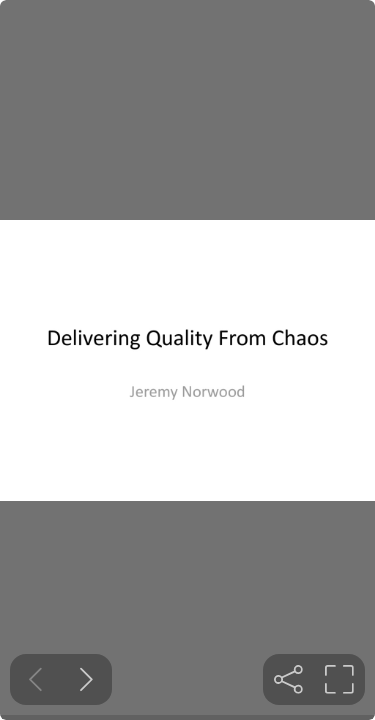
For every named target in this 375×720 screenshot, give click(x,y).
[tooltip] (288, 679)
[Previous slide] (35, 679)
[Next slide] (86, 679)
